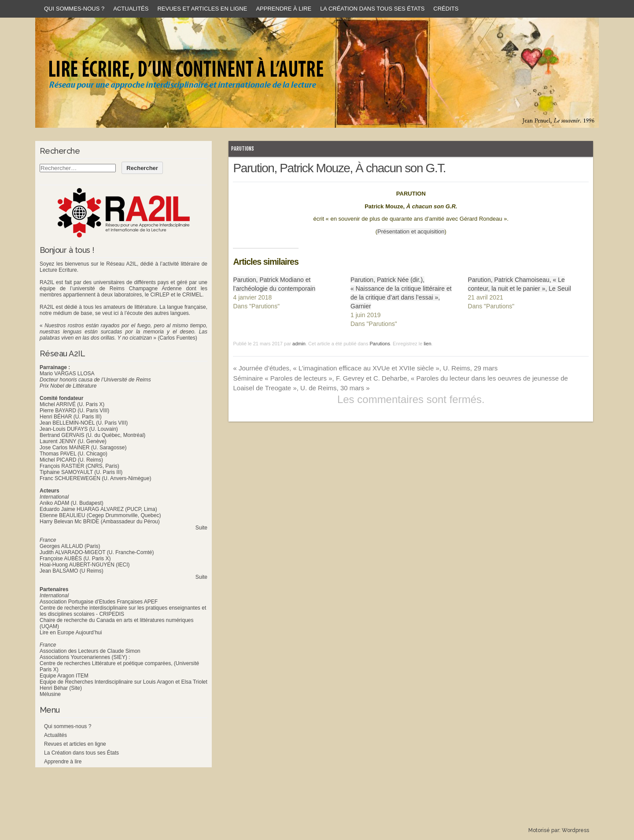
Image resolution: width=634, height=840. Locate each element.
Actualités (131, 9)
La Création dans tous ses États (372, 9)
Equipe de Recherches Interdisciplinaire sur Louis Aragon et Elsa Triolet (123, 682)
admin (299, 344)
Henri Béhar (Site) (61, 688)
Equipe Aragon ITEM (64, 676)
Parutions (243, 149)
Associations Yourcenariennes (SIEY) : (85, 657)
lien (427, 344)
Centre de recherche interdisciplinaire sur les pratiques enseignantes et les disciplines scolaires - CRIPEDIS (123, 611)
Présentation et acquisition (411, 231)
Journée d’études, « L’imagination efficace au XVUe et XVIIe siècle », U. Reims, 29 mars (365, 368)
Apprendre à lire (284, 9)
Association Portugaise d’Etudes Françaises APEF (99, 602)
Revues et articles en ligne (202, 9)
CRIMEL (192, 295)
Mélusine (50, 694)
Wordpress (575, 830)
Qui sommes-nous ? (74, 9)
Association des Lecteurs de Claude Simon (90, 651)
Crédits (446, 9)
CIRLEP (160, 295)
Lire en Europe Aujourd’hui (71, 633)
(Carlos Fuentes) (177, 338)
